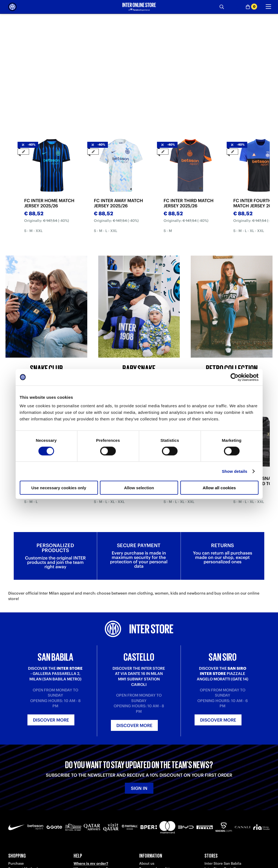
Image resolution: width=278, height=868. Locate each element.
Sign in (139, 788)
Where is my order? (91, 863)
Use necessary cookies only (59, 488)
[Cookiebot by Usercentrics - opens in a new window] (235, 377)
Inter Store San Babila (223, 863)
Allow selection (139, 488)
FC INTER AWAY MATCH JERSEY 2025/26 (118, 203)
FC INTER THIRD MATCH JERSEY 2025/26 (189, 203)
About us (147, 863)
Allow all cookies (219, 488)
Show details (235, 471)
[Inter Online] (12, 7)
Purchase (16, 863)
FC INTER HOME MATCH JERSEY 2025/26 (49, 203)
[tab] (98, 120)
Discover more (51, 720)
